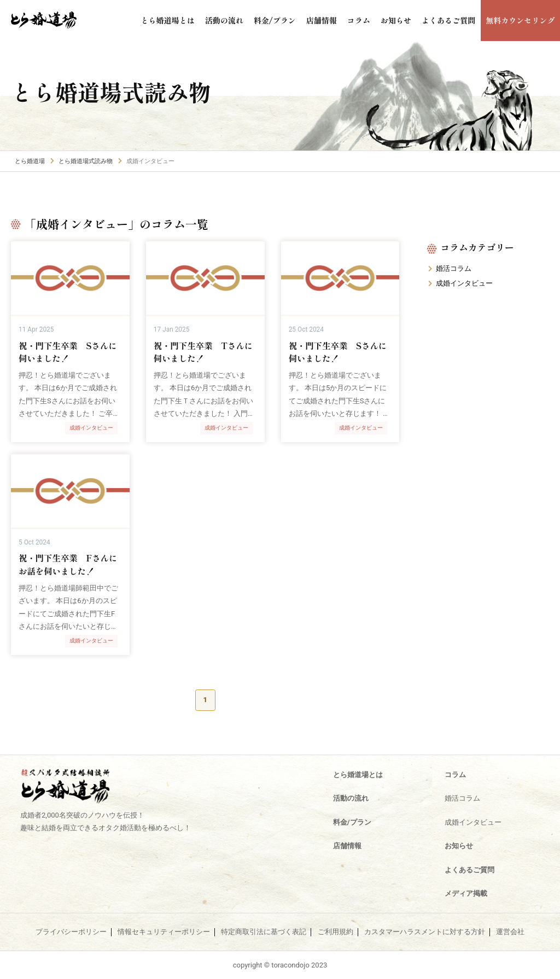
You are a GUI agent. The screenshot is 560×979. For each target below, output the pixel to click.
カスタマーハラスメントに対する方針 (425, 932)
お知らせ (405, 21)
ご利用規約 (336, 932)
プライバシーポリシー (71, 932)
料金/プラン (288, 21)
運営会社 (510, 932)
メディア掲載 (466, 893)
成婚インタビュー (464, 283)
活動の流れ (240, 21)
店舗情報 (333, 21)
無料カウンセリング (523, 21)
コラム (369, 21)
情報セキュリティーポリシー (164, 932)
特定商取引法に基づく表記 (264, 932)
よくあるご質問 (455, 21)
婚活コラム (454, 268)
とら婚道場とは (186, 21)
